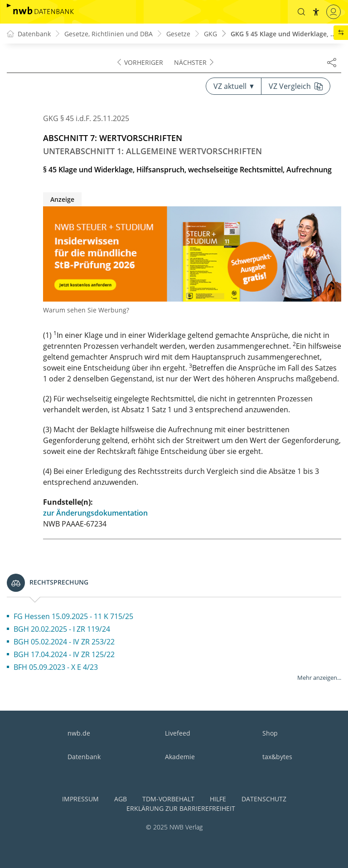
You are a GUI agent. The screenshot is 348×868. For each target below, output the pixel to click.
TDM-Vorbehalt (168, 799)
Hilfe (218, 799)
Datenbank (84, 757)
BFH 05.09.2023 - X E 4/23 (56, 667)
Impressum (80, 799)
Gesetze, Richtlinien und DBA (109, 34)
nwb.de (79, 733)
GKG (210, 34)
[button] (301, 12)
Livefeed (178, 733)
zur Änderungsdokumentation (95, 513)
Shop (270, 733)
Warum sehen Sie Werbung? (86, 310)
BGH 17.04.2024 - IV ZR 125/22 (64, 654)
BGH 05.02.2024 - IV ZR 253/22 (64, 642)
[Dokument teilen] (332, 62)
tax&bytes (277, 757)
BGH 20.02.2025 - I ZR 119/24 (62, 629)
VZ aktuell (234, 86)
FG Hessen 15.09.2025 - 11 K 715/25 (73, 616)
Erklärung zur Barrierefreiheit (181, 808)
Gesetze (178, 34)
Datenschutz (264, 799)
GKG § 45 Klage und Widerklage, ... (283, 34)
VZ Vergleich (296, 86)
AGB (121, 799)
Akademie (180, 757)
